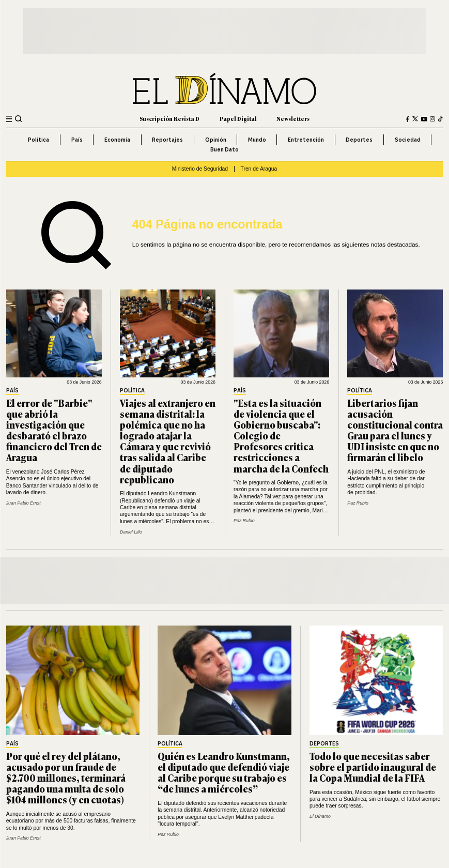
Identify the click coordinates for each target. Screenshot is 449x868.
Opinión (216, 140)
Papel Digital (238, 119)
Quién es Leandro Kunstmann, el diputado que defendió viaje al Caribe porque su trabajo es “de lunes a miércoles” (224, 772)
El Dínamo (320, 816)
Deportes (359, 140)
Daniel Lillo (131, 532)
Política (38, 140)
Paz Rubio (244, 521)
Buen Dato (224, 149)
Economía (117, 140)
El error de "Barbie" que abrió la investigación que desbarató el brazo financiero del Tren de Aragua (54, 430)
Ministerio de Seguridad (200, 169)
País (77, 140)
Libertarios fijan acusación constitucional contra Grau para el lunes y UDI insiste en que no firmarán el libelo (395, 430)
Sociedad (408, 140)
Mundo (257, 140)
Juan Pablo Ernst (24, 503)
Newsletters (293, 119)
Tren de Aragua (259, 169)
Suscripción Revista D (169, 119)
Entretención (306, 140)
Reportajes (167, 140)
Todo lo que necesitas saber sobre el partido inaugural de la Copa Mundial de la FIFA (373, 767)
